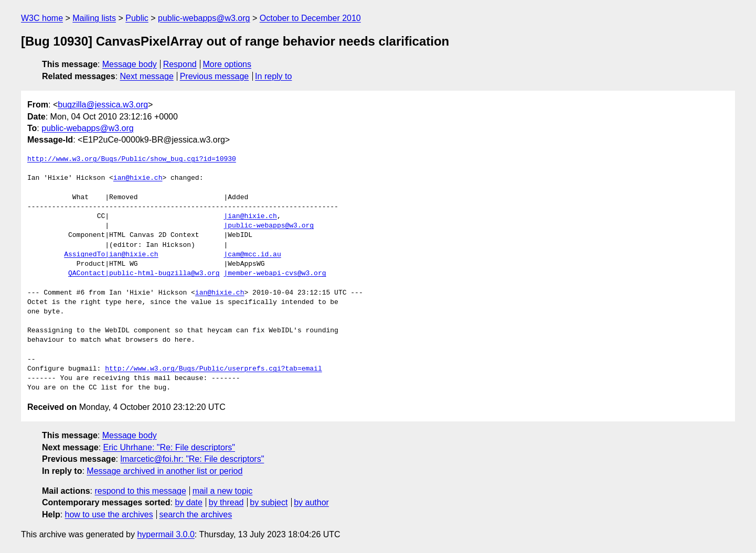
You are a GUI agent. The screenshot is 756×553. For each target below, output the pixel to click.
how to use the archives (109, 514)
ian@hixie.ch (138, 178)
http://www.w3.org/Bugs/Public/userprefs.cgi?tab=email (213, 369)
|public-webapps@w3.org (269, 226)
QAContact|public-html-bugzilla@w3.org (144, 274)
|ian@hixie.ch (250, 216)
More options (227, 64)
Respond (180, 64)
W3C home (42, 18)
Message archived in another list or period (164, 471)
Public (137, 18)
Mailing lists (94, 18)
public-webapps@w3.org (204, 18)
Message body (130, 64)
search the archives (196, 514)
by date (188, 502)
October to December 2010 (310, 18)
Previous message (215, 76)
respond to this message (140, 491)
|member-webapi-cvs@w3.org (275, 274)
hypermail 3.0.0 (166, 534)
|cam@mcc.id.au (252, 255)
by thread (226, 502)
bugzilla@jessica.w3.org (103, 105)
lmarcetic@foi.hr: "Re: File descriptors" (192, 459)
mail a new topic (223, 491)
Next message (147, 76)
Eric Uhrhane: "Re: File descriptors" (169, 447)
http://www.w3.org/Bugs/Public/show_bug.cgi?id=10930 (132, 159)
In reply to (273, 76)
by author (311, 502)
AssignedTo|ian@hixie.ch (111, 255)
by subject (269, 502)
